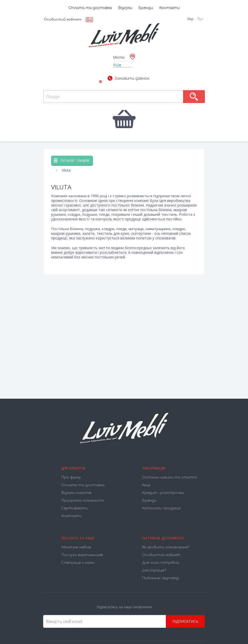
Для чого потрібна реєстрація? (161, 567)
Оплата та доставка (90, 8)
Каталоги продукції (161, 508)
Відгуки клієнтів (76, 493)
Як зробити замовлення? (166, 547)
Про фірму (71, 477)
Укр (190, 19)
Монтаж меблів (76, 547)
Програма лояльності (83, 501)
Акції (146, 485)
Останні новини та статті (169, 477)
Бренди (146, 8)
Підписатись (185, 621)
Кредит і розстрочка (163, 493)
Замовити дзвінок (128, 79)
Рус (201, 19)
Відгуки (125, 8)
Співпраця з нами (78, 563)
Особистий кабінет (63, 20)
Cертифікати (74, 508)
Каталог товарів (71, 160)
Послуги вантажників (82, 555)
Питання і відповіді (160, 578)
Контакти (169, 8)
